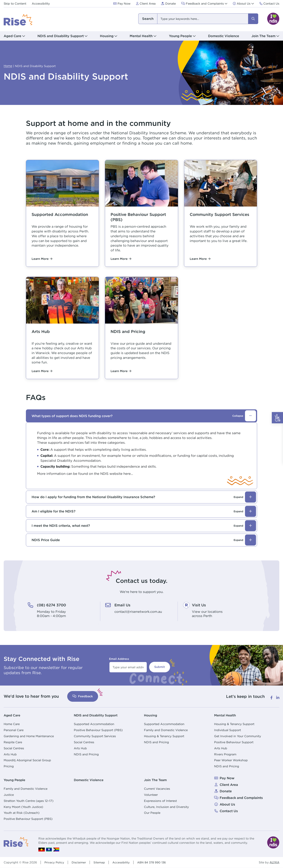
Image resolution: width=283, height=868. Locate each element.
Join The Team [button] (263, 36)
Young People (15, 780)
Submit (160, 667)
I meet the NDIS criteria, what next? (144, 526)
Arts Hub (10, 754)
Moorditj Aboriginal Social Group (27, 760)
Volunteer (151, 795)
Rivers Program (225, 754)
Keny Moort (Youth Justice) (23, 807)
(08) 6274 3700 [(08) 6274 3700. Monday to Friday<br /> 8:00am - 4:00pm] (53, 605)
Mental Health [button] (141, 36)
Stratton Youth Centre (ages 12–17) (29, 801)
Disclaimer (79, 862)
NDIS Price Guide (144, 540)
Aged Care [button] (12, 36)
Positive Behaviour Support (234, 742)
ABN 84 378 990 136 (154, 862)
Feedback (83, 696)
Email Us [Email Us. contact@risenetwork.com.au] (123, 605)
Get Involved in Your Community (238, 736)
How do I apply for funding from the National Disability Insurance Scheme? (144, 497)
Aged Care (12, 715)
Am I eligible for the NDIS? (144, 511)
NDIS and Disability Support (97, 715)
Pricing (9, 766)
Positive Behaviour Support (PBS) (98, 730)
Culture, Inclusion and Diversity (166, 807)
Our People (152, 813)
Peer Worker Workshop (231, 760)
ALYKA (274, 862)
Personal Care (14, 730)
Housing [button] (107, 36)
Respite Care (13, 742)
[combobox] (198, 19)
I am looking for (148, 19)
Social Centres (14, 748)
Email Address (119, 659)
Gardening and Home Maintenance (29, 736)
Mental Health (226, 715)
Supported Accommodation (94, 724)
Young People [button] (180, 36)
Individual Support (228, 730)
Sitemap (100, 862)
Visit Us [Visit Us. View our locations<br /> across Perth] (200, 605)
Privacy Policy (54, 862)
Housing (151, 715)
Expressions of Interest (160, 801)
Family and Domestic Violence (166, 730)
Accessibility (123, 862)
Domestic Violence (224, 36)
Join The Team (156, 780)
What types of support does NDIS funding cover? (144, 416)
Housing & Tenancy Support (164, 736)
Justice (9, 795)
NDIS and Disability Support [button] (61, 36)
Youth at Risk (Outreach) (22, 813)
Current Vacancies (157, 789)
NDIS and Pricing (86, 754)
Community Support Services (95, 736)
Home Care (12, 724)
